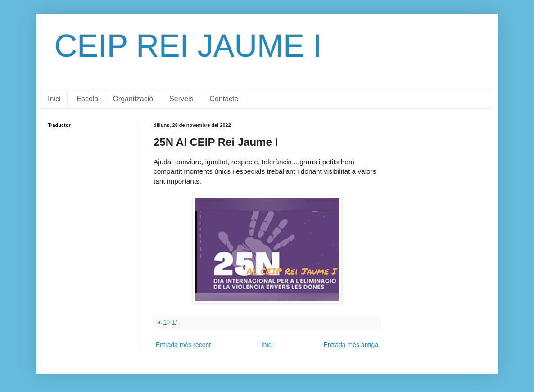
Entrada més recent (183, 345)
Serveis (181, 99)
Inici (54, 99)
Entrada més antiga (351, 345)
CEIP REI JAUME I (188, 46)
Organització (133, 99)
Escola (87, 99)
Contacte (224, 99)
